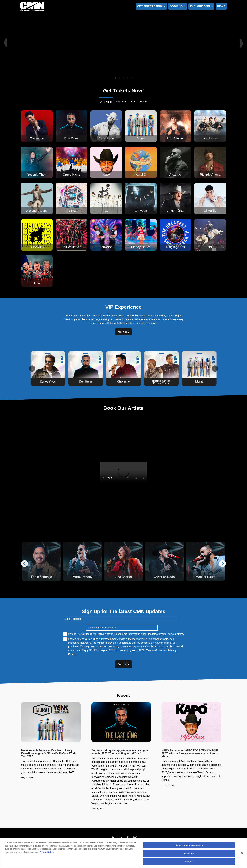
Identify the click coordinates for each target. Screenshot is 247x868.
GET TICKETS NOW (150, 6)
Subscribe (123, 664)
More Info (123, 332)
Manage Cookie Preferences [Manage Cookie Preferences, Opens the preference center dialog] (189, 845)
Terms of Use (154, 650)
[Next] (242, 40)
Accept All (189, 861)
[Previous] (5, 40)
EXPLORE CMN (200, 6)
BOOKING (176, 6)
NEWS (221, 6)
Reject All (189, 853)
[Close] (242, 853)
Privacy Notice (47, 852)
